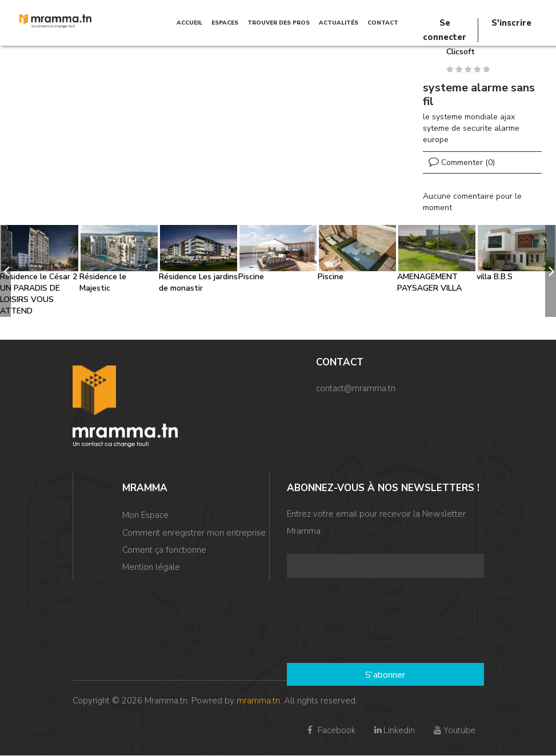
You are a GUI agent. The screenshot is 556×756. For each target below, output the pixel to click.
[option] (40, 271)
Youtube (453, 730)
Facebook (330, 730)
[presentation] (334, 622)
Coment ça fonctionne (164, 552)
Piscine (251, 277)
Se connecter (445, 23)
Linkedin (394, 730)
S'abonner (385, 675)
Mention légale (151, 570)
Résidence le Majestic (103, 282)
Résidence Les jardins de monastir (198, 282)
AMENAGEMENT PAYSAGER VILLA (429, 282)
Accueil (189, 23)
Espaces (225, 23)
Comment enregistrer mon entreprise (194, 533)
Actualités (339, 23)
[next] (551, 271)
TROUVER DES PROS (279, 23)
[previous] (5, 271)
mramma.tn (258, 701)
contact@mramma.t (353, 388)
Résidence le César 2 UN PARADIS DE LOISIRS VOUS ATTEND (39, 294)
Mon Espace (145, 515)
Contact (383, 23)
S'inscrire (512, 23)
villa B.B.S (495, 277)
